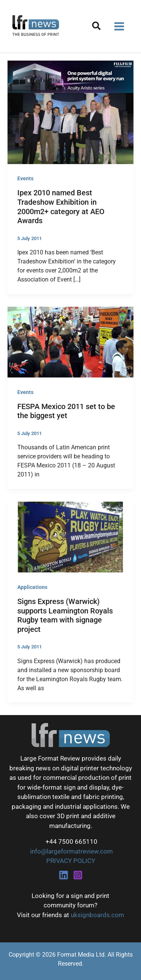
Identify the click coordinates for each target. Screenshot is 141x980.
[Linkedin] (64, 875)
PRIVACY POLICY (71, 861)
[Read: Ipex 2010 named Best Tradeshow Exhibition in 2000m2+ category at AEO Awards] (70, 128)
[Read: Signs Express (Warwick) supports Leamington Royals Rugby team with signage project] (70, 537)
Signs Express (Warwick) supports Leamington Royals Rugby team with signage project (65, 615)
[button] (97, 27)
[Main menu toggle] (120, 26)
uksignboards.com (97, 915)
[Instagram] (78, 875)
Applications (32, 587)
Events (25, 178)
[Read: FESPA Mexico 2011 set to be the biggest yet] (70, 341)
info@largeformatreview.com (71, 851)
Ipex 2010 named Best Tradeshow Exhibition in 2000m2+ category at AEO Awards (61, 207)
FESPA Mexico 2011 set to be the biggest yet (66, 411)
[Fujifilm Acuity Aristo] (70, 76)
